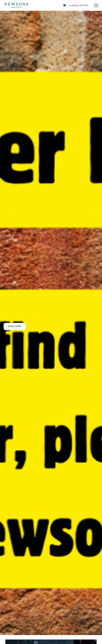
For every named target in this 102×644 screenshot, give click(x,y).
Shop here (15, 326)
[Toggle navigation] (96, 5)
